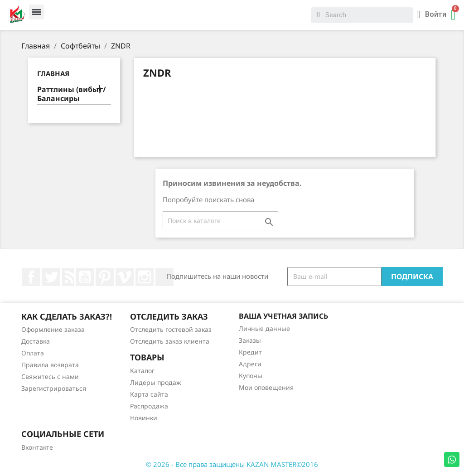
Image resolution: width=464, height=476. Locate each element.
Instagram (145, 277)
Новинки (144, 418)
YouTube (85, 277)
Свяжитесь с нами (50, 376)
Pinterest (105, 277)
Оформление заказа (53, 329)
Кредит (250, 352)
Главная (53, 73)
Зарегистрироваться (54, 388)
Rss (68, 277)
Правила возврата (50, 365)
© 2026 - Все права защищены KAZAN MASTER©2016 (232, 464)
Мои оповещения (266, 387)
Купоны (251, 376)
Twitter (51, 277)
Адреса (250, 364)
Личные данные (264, 328)
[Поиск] (220, 221)
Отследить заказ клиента (170, 341)
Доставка (36, 341)
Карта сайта (149, 394)
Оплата (33, 353)
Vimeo (125, 277)
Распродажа (149, 406)
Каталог (142, 371)
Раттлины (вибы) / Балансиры (72, 94)
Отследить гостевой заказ (171, 329)
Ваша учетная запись (283, 316)
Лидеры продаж (156, 382)
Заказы (250, 340)
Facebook (31, 277)
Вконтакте (37, 447)
